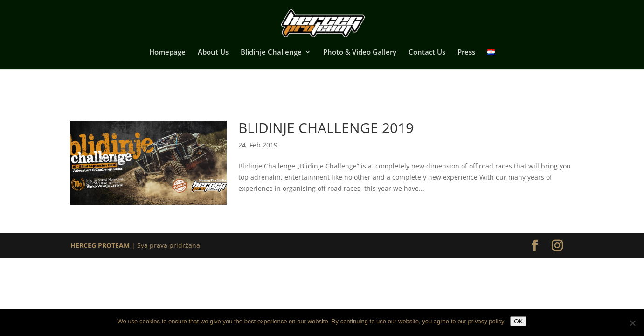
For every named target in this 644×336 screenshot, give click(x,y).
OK (518, 321)
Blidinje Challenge (271, 52)
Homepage (167, 52)
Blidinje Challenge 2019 (326, 128)
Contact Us (427, 52)
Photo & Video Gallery (360, 52)
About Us (213, 52)
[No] (632, 323)
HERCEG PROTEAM (100, 245)
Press (466, 52)
